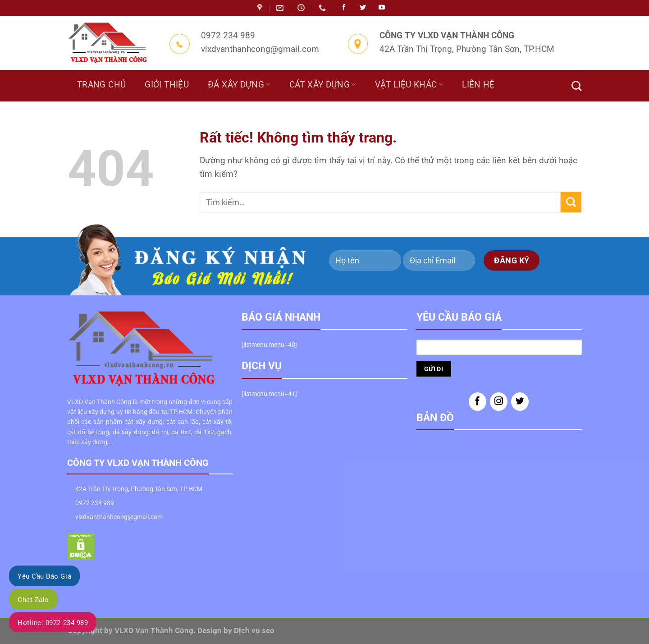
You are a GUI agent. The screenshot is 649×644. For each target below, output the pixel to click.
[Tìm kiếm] (576, 86)
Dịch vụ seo (254, 631)
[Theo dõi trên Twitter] (520, 402)
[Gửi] (571, 202)
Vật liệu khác (409, 85)
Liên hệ (478, 85)
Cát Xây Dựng (323, 85)
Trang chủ (101, 85)
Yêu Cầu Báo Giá (44, 576)
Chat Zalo (33, 600)
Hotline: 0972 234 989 (53, 623)
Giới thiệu (167, 85)
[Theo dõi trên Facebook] (478, 402)
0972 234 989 (95, 503)
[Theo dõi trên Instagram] (499, 402)
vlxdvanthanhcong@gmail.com (119, 517)
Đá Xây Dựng (239, 85)
